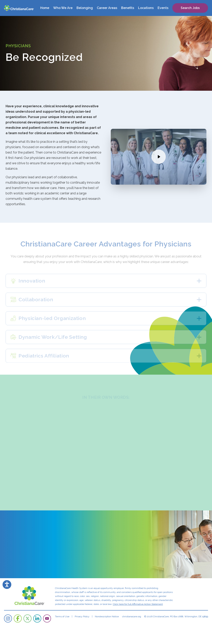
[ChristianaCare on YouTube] (47, 618)
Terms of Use (62, 616)
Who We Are (63, 8)
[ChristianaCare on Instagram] (8, 618)
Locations (146, 8)
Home (45, 8)
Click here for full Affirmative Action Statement (138, 604)
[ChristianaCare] (19, 8)
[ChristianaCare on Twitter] (27, 618)
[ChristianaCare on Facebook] (18, 618)
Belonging (85, 8)
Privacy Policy (82, 616)
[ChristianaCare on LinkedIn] (37, 618)
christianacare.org (132, 616)
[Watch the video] (159, 157)
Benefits (128, 8)
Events (163, 8)
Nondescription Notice (107, 616)
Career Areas (107, 8)
